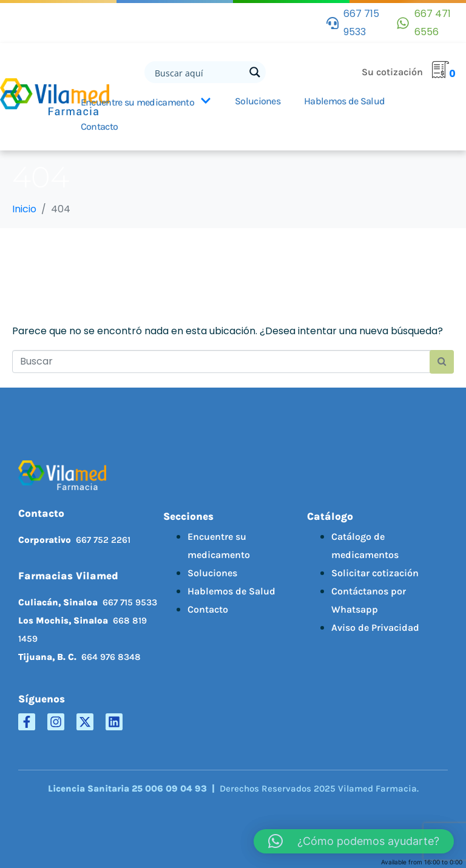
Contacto (99, 126)
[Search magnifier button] (255, 72)
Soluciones (258, 101)
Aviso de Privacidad (375, 627)
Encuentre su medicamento (146, 102)
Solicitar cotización (375, 573)
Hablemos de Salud (231, 591)
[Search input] (198, 72)
